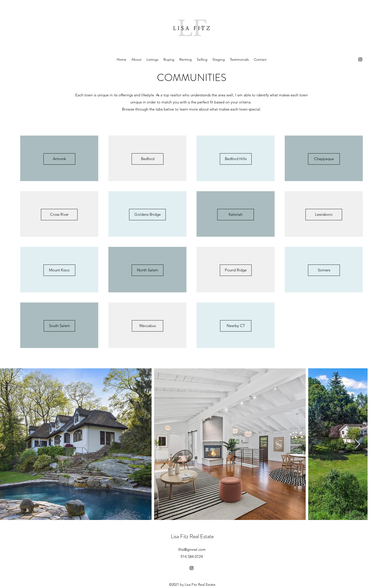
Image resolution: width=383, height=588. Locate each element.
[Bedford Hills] (236, 159)
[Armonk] (59, 159)
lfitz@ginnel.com (192, 549)
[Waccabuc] (148, 326)
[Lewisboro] (324, 215)
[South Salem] (59, 326)
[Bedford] (148, 159)
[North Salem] (148, 270)
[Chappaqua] (324, 159)
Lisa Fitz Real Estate (192, 536)
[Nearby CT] (236, 326)
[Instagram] (360, 59)
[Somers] (324, 270)
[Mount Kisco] (59, 270)
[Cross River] (59, 215)
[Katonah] (236, 215)
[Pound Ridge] (236, 270)
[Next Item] (358, 444)
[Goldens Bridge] (147, 215)
